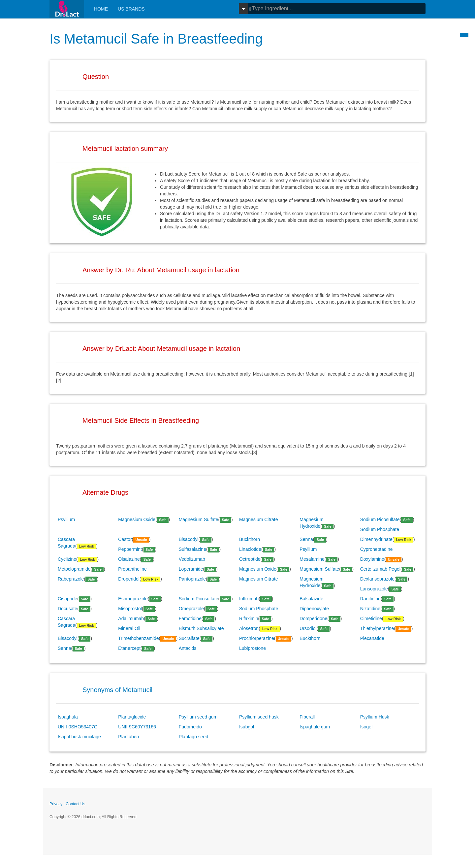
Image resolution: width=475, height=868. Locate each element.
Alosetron (249, 628)
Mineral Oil (129, 628)
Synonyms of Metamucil (117, 690)
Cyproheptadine (377, 549)
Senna (306, 539)
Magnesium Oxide (137, 519)
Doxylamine (372, 559)
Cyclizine (67, 559)
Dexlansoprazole (377, 579)
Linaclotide (250, 549)
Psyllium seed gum (198, 717)
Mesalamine (312, 559)
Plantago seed (194, 737)
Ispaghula (68, 717)
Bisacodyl (189, 539)
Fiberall (307, 717)
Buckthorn (250, 539)
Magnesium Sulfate (199, 519)
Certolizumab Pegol (380, 569)
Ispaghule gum (315, 727)
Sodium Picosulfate (380, 519)
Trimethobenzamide (138, 638)
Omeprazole (191, 609)
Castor (125, 539)
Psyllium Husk (375, 717)
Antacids (188, 648)
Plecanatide (372, 638)
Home (101, 9)
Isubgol (247, 727)
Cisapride (67, 599)
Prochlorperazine (257, 638)
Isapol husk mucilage (79, 737)
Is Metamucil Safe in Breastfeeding (157, 39)
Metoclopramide (74, 569)
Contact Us (75, 804)
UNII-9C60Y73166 (137, 727)
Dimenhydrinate (376, 539)
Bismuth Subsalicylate (201, 628)
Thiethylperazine (377, 628)
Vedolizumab (192, 559)
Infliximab (249, 599)
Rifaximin (249, 618)
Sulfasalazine (192, 549)
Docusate (67, 609)
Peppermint (130, 549)
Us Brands (131, 9)
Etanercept (129, 648)
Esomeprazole (133, 599)
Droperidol (129, 579)
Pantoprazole (192, 579)
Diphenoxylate (314, 609)
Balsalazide (311, 599)
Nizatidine (370, 609)
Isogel (366, 727)
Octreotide (250, 559)
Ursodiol (308, 628)
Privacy (56, 804)
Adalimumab (131, 618)
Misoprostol (130, 609)
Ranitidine (370, 599)
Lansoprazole (374, 589)
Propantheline (132, 569)
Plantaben (128, 737)
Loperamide (191, 569)
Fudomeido (190, 727)
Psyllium (66, 519)
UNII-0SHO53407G (78, 727)
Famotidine (190, 618)
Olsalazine (129, 559)
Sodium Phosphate (380, 529)
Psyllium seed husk (259, 717)
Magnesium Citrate (259, 519)
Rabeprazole (71, 579)
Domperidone (313, 618)
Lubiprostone (253, 648)
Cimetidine (371, 618)
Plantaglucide (132, 717)
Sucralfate (189, 638)
